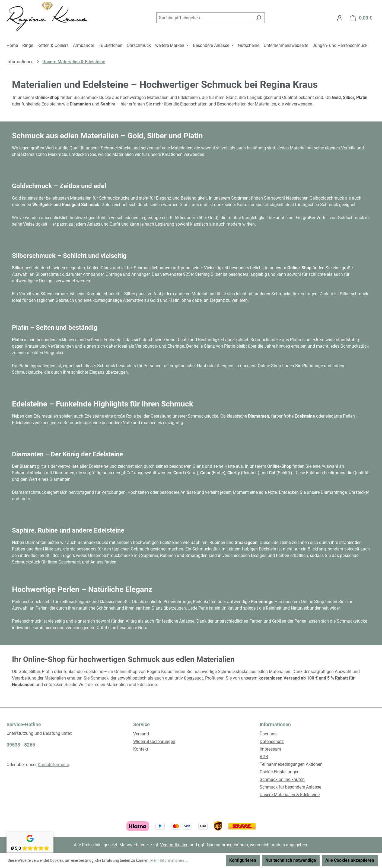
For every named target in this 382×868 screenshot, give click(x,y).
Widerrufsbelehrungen (154, 742)
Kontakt (141, 749)
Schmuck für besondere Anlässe (290, 787)
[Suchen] (258, 18)
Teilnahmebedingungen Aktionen (291, 764)
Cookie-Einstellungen (280, 772)
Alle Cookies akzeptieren (350, 860)
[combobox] (204, 18)
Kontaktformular (53, 765)
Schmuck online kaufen (282, 779)
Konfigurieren (243, 860)
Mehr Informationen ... (169, 860)
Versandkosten (174, 845)
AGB (264, 757)
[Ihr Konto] (340, 18)
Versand (141, 734)
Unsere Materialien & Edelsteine (290, 795)
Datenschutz (272, 742)
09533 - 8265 (21, 745)
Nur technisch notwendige (291, 860)
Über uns (268, 734)
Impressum (270, 749)
